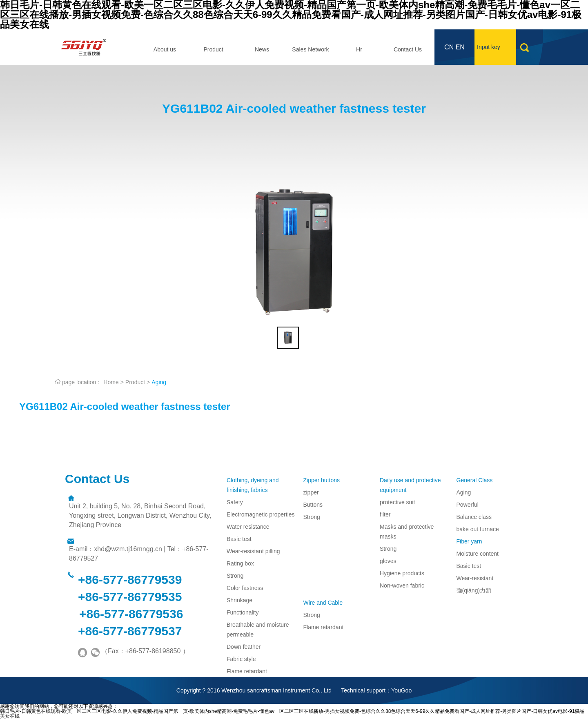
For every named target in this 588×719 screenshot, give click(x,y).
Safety (235, 502)
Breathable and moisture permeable (258, 630)
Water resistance (248, 527)
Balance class (474, 517)
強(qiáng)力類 (474, 590)
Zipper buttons (322, 480)
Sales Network (310, 49)
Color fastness (245, 588)
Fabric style (241, 659)
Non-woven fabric (402, 585)
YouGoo (401, 690)
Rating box (240, 563)
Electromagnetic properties (261, 514)
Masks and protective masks (407, 532)
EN (460, 47)
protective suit (397, 502)
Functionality (243, 612)
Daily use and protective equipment (410, 485)
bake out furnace (478, 529)
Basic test (239, 539)
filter (385, 514)
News (262, 49)
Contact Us (408, 49)
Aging (159, 382)
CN (449, 47)
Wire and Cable (323, 603)
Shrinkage (239, 600)
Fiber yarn (469, 541)
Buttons (313, 505)
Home (111, 382)
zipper (311, 492)
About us (165, 49)
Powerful (468, 505)
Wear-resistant (475, 578)
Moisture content (478, 554)
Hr (359, 49)
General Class (475, 480)
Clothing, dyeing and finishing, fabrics (253, 485)
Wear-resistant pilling (253, 551)
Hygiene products (402, 573)
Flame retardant (247, 671)
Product (213, 49)
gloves (388, 561)
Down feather (244, 647)
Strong (235, 576)
